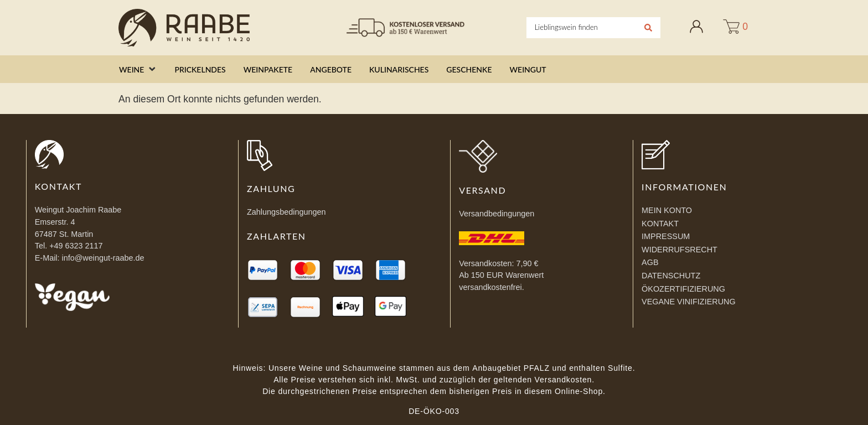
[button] (138, 69)
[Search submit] (648, 28)
